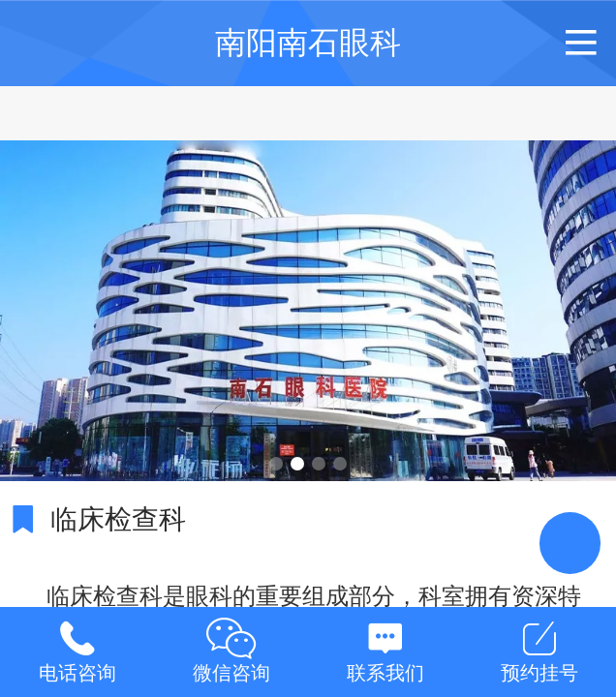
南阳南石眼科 (308, 43)
